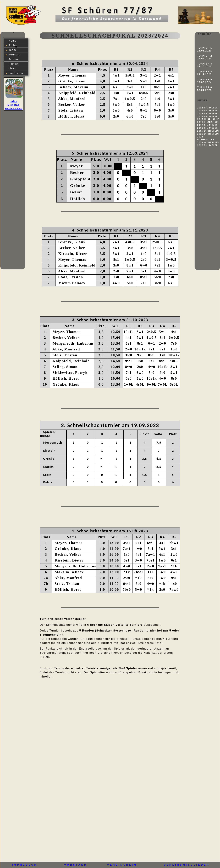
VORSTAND (76, 865)
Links (12, 68)
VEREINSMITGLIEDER (187, 865)
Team (12, 50)
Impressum (16, 73)
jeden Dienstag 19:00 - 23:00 (13, 105)
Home (13, 41)
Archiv (13, 45)
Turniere (14, 54)
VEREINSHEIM (122, 865)
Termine (14, 59)
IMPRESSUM (25, 865)
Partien (14, 64)
